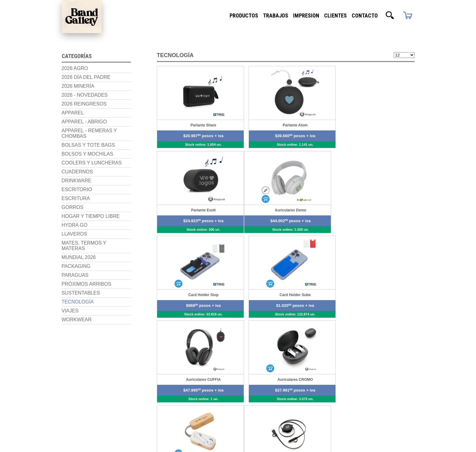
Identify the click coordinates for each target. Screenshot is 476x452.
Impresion (306, 15)
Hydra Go (75, 224)
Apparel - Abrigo (84, 121)
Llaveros (74, 233)
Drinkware (77, 180)
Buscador (390, 15)
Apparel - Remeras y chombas (89, 133)
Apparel (73, 112)
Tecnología (78, 301)
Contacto (365, 15)
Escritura (76, 198)
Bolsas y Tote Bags (88, 144)
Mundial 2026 (79, 257)
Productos (244, 15)
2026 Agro (75, 68)
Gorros (73, 207)
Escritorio (77, 189)
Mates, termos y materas (84, 245)
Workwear (77, 319)
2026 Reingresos (84, 103)
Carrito (407, 15)
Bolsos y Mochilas (87, 153)
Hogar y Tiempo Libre (91, 216)
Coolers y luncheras (92, 162)
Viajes (70, 310)
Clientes (335, 15)
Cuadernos (77, 171)
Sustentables (81, 292)
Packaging (76, 266)
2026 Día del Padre (86, 77)
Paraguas (75, 274)
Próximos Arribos (87, 283)
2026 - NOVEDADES (85, 94)
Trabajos (276, 15)
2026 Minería (78, 85)
